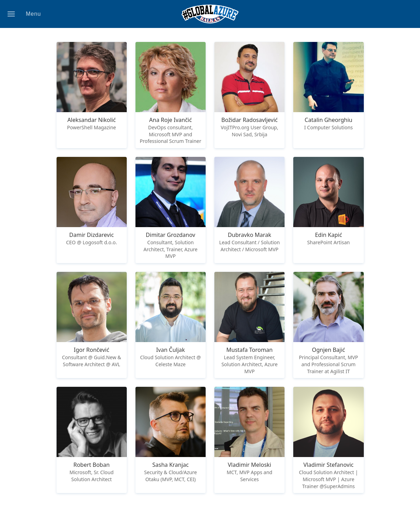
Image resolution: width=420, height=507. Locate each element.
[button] (28, 14)
